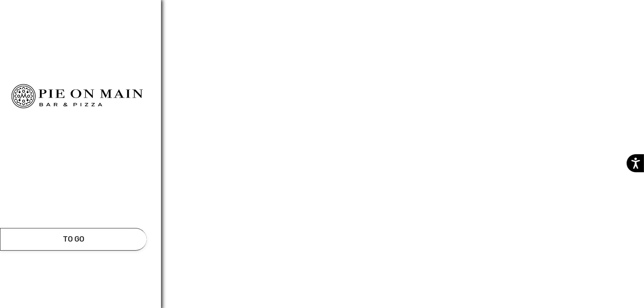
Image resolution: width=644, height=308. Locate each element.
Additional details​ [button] (41, 10)
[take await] (73, 239)
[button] (74, 205)
